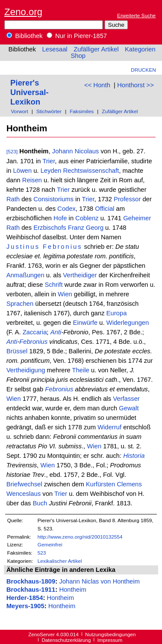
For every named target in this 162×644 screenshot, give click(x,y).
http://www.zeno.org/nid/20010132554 (80, 537)
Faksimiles (81, 111)
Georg (95, 228)
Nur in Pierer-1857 (77, 36)
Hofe (60, 218)
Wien (65, 294)
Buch (40, 503)
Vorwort (19, 111)
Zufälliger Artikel (96, 49)
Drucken (143, 70)
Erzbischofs (50, 228)
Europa (116, 313)
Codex (67, 209)
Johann (63, 151)
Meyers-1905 (25, 606)
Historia (134, 456)
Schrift (54, 285)
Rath (13, 199)
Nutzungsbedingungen (110, 634)
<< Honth (97, 85)
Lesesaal (55, 49)
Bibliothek (25, 36)
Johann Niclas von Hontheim (100, 581)
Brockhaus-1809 (31, 581)
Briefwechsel (24, 484)
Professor (127, 199)
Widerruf (110, 427)
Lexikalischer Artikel (60, 561)
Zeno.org (23, 12)
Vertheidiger (80, 275)
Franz (76, 228)
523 (42, 553)
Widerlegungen (128, 323)
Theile (81, 370)
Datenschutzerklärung (66, 640)
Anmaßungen (25, 275)
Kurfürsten (101, 484)
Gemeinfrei (50, 544)
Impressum (110, 640)
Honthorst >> (135, 85)
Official (105, 209)
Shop (78, 56)
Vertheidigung (26, 370)
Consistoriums (53, 199)
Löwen (22, 171)
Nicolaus (87, 151)
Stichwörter (49, 111)
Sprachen (20, 304)
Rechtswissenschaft (91, 171)
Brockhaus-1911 (31, 590)
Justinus (23, 247)
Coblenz (87, 218)
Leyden (51, 171)
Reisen (32, 180)
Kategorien (140, 49)
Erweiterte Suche (136, 15)
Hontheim (73, 590)
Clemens (129, 484)
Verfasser (127, 399)
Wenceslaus (24, 494)
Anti (56, 332)
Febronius (63, 247)
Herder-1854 (25, 598)
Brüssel (17, 351)
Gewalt (129, 408)
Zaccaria (35, 332)
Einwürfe (85, 323)
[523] (12, 151)
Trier (49, 161)
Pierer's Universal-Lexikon (30, 92)
